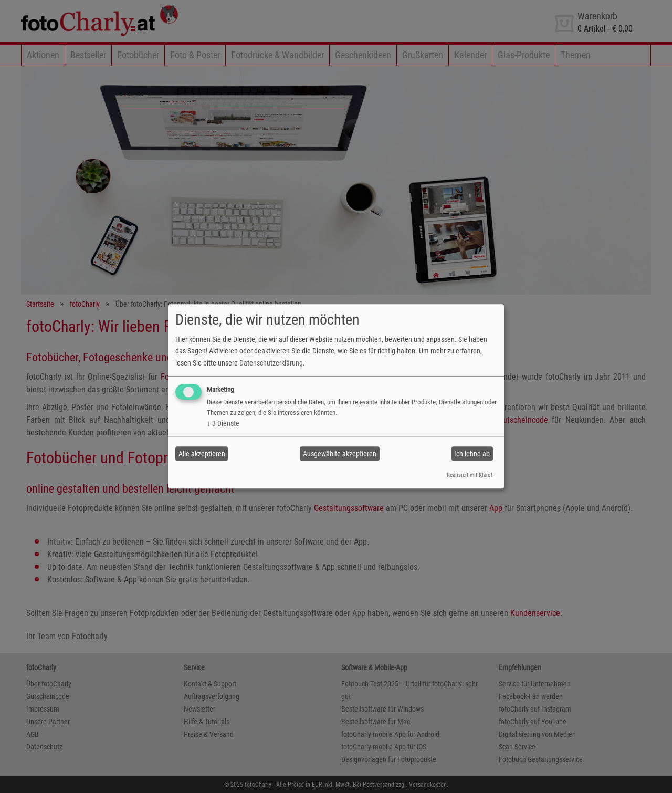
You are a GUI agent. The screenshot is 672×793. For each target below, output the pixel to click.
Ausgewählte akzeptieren (340, 454)
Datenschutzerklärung (271, 363)
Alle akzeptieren (202, 454)
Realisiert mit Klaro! (470, 475)
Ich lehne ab (472, 454)
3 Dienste (223, 423)
